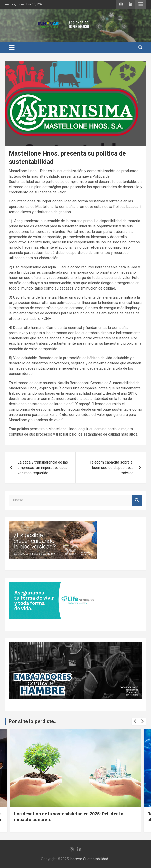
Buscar (137, 500)
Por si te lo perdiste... (33, 721)
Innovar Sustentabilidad (89, 859)
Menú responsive (141, 4)
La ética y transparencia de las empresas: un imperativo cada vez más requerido (43, 468)
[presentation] (135, 721)
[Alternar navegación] (12, 48)
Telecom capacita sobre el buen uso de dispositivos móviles (111, 468)
